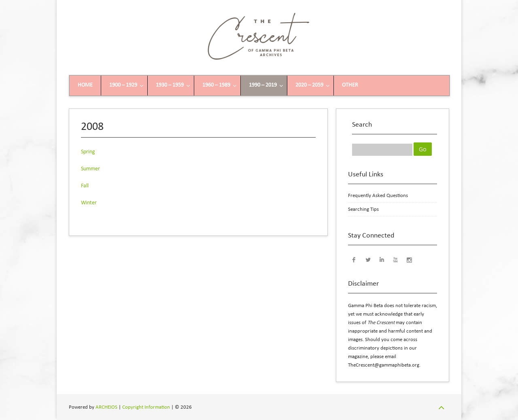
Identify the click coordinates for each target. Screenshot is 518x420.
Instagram (409, 259)
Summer (90, 169)
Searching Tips (363, 209)
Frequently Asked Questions (378, 196)
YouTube (395, 259)
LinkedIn (382, 259)
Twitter (368, 259)
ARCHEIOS (106, 407)
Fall (85, 186)
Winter (89, 203)
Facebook (354, 259)
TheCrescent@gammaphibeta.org (384, 365)
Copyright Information (146, 407)
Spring (88, 152)
